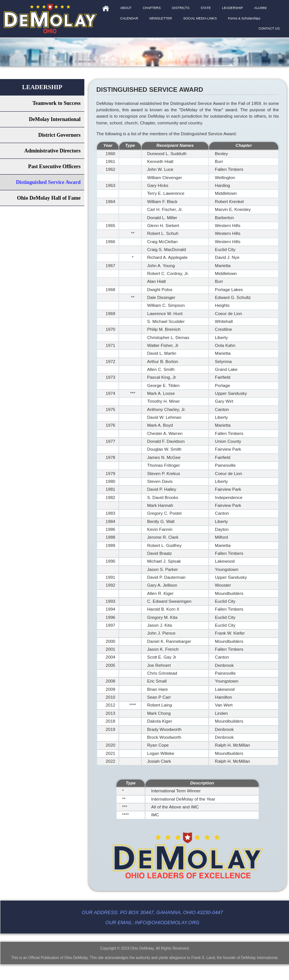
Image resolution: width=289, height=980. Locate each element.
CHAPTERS (152, 8)
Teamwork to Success (56, 103)
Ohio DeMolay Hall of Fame (49, 198)
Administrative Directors (52, 151)
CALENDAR (129, 18)
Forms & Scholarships (244, 18)
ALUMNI (260, 8)
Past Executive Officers (54, 166)
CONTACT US (269, 28)
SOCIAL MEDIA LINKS (200, 18)
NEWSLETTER (161, 18)
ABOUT (126, 8)
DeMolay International (55, 119)
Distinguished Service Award (48, 182)
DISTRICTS (181, 8)
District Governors (59, 135)
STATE (206, 8)
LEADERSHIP (232, 8)
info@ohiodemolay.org (167, 922)
